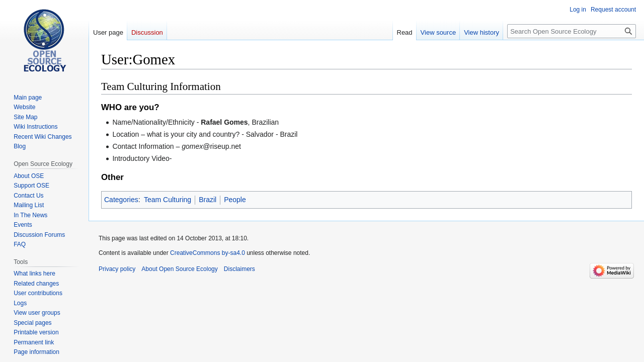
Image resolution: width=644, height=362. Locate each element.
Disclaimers (239, 269)
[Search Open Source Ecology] (572, 31)
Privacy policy (117, 269)
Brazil (208, 200)
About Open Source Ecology (179, 269)
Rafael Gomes (224, 122)
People (235, 200)
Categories (121, 200)
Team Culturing (168, 200)
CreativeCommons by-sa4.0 (208, 253)
